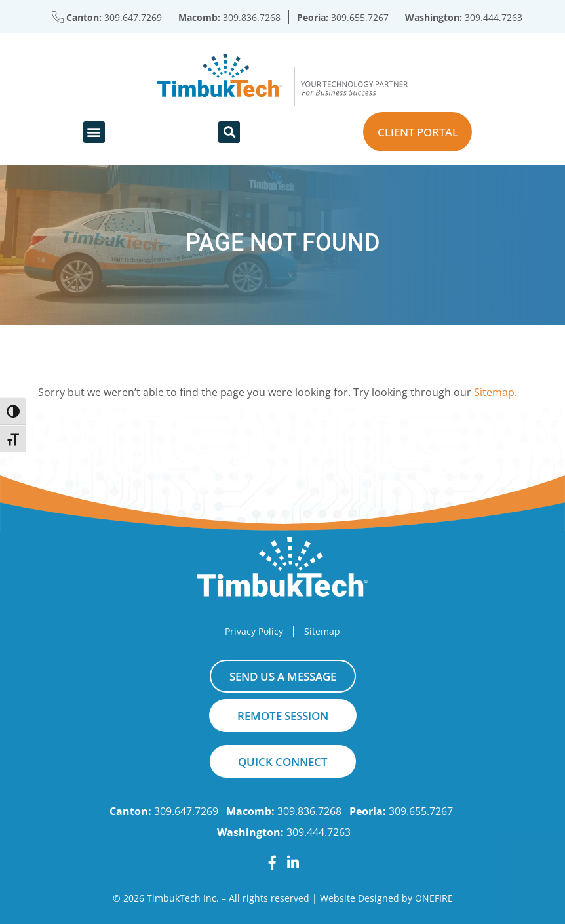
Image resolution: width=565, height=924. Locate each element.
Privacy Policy (254, 631)
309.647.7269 (133, 17)
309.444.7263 (494, 17)
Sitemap (494, 392)
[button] (94, 132)
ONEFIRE (434, 898)
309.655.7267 (360, 17)
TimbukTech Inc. (183, 898)
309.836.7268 (252, 17)
